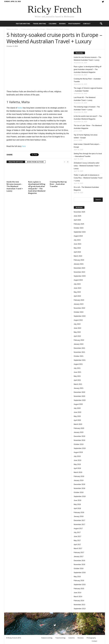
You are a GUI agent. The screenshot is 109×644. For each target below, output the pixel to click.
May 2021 (77, 376)
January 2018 (79, 516)
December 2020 (79, 392)
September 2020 (80, 400)
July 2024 (77, 240)
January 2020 (79, 432)
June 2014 (78, 593)
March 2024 (78, 256)
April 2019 (77, 468)
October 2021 (79, 356)
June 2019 (78, 460)
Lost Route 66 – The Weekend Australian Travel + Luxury (85, 99)
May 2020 (77, 416)
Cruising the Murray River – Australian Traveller (58, 184)
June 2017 (78, 536)
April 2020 (77, 420)
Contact (87, 24)
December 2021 (79, 348)
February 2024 (79, 260)
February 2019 (79, 476)
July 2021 (77, 368)
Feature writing (23, 24)
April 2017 (77, 545)
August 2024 (78, 236)
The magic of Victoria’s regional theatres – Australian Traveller (88, 90)
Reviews (62, 24)
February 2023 (79, 300)
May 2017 (77, 540)
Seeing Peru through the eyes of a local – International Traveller (88, 155)
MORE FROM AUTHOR (35, 162)
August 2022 (78, 320)
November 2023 (79, 272)
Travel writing (39, 24)
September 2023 (80, 276)
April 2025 (77, 220)
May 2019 (77, 464)
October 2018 (79, 492)
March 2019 (78, 472)
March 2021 (78, 384)
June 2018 (78, 500)
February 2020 (79, 428)
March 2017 (78, 549)
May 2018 (77, 504)
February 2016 (79, 581)
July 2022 (77, 324)
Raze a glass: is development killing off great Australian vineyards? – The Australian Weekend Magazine (37, 187)
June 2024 (78, 244)
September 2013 (80, 609)
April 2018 (77, 508)
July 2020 (77, 408)
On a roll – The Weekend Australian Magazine (86, 189)
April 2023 (77, 296)
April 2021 (77, 380)
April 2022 (77, 336)
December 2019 (79, 436)
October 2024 (79, 228)
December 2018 (79, 484)
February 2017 (79, 553)
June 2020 (78, 412)
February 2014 (79, 601)
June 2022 (78, 328)
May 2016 (77, 577)
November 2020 (79, 396)
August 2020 (78, 404)
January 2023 (79, 304)
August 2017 (78, 528)
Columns (53, 24)
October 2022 (79, 312)
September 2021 (80, 360)
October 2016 (79, 569)
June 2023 (78, 288)
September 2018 (80, 496)
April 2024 (77, 252)
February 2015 (79, 589)
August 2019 (78, 452)
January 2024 (79, 264)
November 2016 (79, 565)
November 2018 (79, 488)
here (24, 146)
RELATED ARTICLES (16, 162)
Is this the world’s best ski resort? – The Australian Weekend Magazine (88, 118)
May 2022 (77, 332)
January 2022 (79, 344)
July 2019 (77, 456)
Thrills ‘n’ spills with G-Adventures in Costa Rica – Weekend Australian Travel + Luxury (88, 178)
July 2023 (77, 284)
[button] (101, 24)
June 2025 (78, 216)
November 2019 (79, 440)
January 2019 (79, 480)
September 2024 (80, 232)
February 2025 (79, 224)
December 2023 (79, 268)
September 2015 (80, 585)
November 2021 (79, 352)
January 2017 (79, 557)
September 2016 (80, 573)
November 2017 (79, 524)
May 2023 (77, 292)
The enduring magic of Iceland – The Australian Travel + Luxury (87, 108)
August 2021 (78, 364)
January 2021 (79, 388)
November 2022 (79, 308)
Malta (20, 108)
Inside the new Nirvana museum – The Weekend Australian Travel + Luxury (15, 186)
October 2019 (79, 444)
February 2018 (79, 512)
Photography (74, 24)
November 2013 (79, 605)
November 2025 (79, 212)
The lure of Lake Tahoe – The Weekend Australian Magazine (88, 127)
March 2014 (78, 597)
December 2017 (79, 520)
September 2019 (80, 448)
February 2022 (79, 340)
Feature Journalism (12, 29)
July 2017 (77, 532)
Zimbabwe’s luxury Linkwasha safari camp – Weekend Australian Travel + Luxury (87, 166)
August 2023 (78, 280)
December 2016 (79, 561)
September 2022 (80, 316)
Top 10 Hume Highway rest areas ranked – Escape (86, 136)
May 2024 (77, 248)
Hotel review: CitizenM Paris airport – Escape (87, 146)
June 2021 (78, 372)
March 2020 (78, 424)
